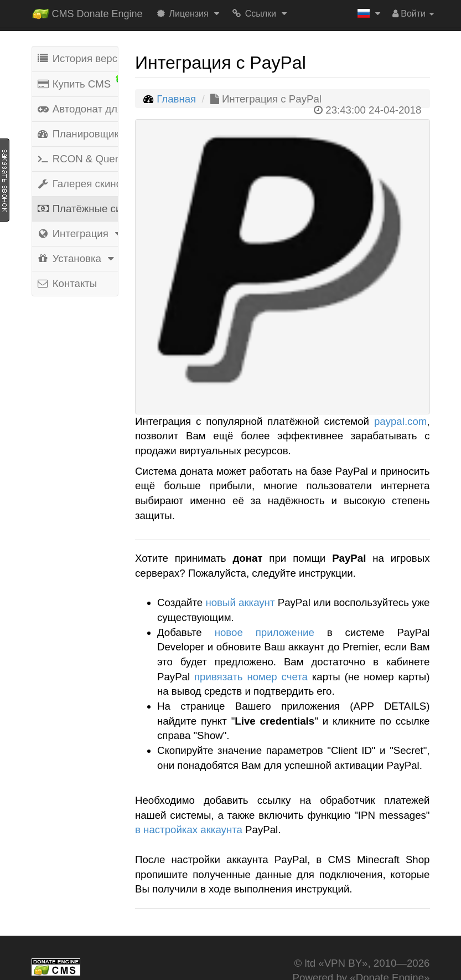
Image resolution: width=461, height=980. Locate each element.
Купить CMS (77, 83)
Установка (77, 258)
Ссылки (261, 14)
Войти (413, 14)
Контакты (67, 283)
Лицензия (189, 14)
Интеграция (77, 234)
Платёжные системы (77, 209)
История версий (77, 58)
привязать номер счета (251, 677)
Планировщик (77, 134)
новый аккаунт (240, 602)
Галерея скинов (77, 184)
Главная (176, 99)
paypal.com (400, 421)
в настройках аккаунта (189, 830)
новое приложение (265, 632)
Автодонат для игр (77, 109)
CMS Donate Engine (87, 12)
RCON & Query (77, 159)
